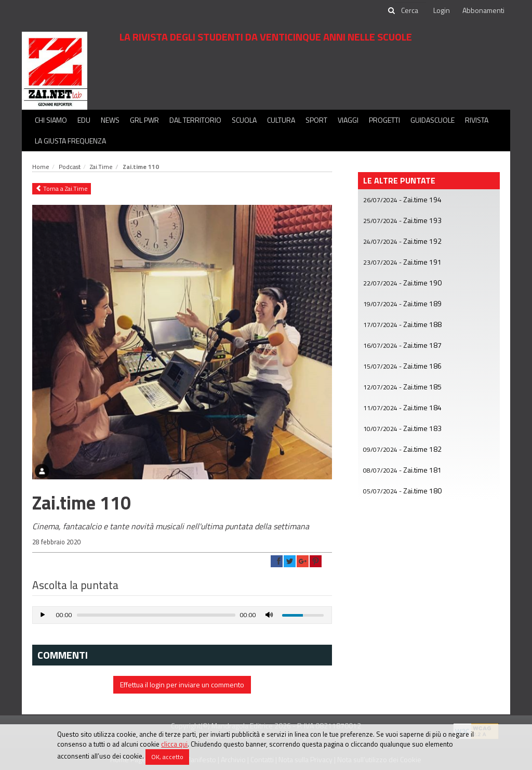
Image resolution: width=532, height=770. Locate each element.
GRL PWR (144, 120)
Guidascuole (433, 120)
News (110, 120)
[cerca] (410, 10)
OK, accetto (167, 757)
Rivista (477, 120)
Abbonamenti (483, 10)
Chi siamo (51, 120)
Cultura (281, 120)
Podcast (70, 167)
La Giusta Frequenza (70, 141)
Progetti (384, 120)
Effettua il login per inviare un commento (182, 684)
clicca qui (174, 744)
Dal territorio (195, 120)
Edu (84, 120)
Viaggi (348, 120)
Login (442, 10)
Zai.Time (101, 167)
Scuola (244, 120)
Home (41, 167)
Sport (316, 120)
